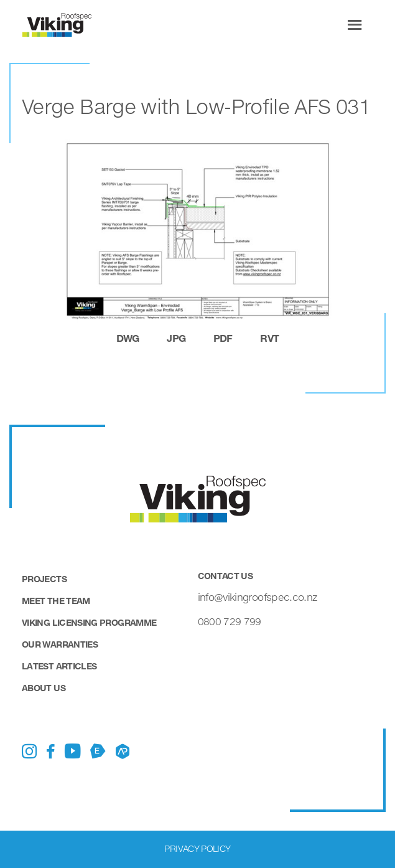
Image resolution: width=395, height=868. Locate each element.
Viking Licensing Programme (89, 622)
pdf (223, 338)
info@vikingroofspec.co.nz (258, 597)
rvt (269, 338)
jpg (176, 338)
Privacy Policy (197, 848)
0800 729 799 (230, 621)
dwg (128, 338)
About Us (44, 688)
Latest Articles (59, 666)
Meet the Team (56, 601)
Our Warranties (60, 644)
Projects (44, 579)
